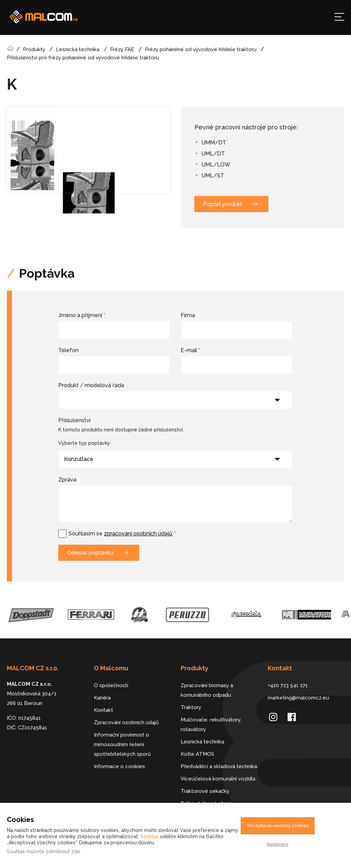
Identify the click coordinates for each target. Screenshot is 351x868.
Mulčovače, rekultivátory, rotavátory (211, 725)
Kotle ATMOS (197, 754)
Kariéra (102, 698)
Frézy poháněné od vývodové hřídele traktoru (201, 49)
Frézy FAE (122, 49)
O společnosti (111, 685)
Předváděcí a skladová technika (219, 766)
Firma (188, 315)
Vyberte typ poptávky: (85, 443)
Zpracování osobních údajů (126, 722)
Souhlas (150, 836)
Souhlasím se (122, 534)
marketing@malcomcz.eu (298, 698)
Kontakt (104, 710)
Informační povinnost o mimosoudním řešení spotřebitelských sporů (122, 744)
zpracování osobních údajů (138, 534)
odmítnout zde (63, 852)
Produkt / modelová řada (91, 385)
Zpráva (67, 480)
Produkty (34, 49)
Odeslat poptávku (90, 553)
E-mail (190, 350)
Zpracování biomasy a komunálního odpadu (207, 690)
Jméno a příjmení (82, 315)
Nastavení (277, 844)
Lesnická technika (78, 49)
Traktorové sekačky (205, 791)
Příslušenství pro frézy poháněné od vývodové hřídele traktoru (83, 58)
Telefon (68, 350)
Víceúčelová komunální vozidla (218, 779)
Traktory (191, 707)
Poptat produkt (223, 204)
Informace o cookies (119, 766)
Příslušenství (74, 420)
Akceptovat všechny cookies (278, 826)
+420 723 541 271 (288, 685)
